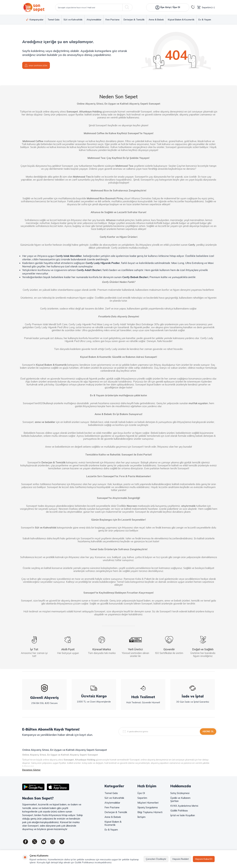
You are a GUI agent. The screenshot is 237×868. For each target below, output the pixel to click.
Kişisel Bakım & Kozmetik (181, 20)
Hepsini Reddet (181, 859)
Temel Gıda (53, 20)
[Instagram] (53, 842)
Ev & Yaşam (205, 20)
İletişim (141, 817)
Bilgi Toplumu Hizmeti (150, 812)
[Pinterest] (62, 842)
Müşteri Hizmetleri (148, 803)
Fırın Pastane (112, 20)
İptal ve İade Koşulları (183, 815)
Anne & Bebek (156, 20)
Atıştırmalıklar (94, 20)
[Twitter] (35, 842)
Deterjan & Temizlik (134, 20)
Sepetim (142, 798)
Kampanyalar (35, 20)
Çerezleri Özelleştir (156, 859)
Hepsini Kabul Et (204, 859)
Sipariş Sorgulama (148, 807)
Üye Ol (141, 793)
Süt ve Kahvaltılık (73, 20)
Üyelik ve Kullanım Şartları (180, 799)
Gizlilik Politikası (179, 811)
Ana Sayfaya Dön (36, 65)
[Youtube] (44, 842)
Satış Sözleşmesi (180, 793)
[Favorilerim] (193, 7)
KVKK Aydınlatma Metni (184, 806)
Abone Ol (208, 731)
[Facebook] (26, 842)
